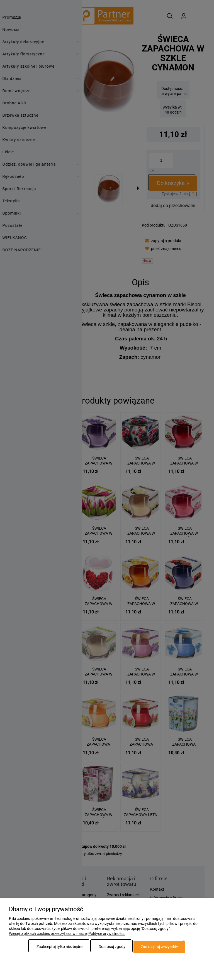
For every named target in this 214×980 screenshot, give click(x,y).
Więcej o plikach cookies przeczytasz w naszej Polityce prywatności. (67, 934)
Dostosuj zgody (112, 947)
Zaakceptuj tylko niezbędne (60, 947)
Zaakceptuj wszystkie (159, 947)
